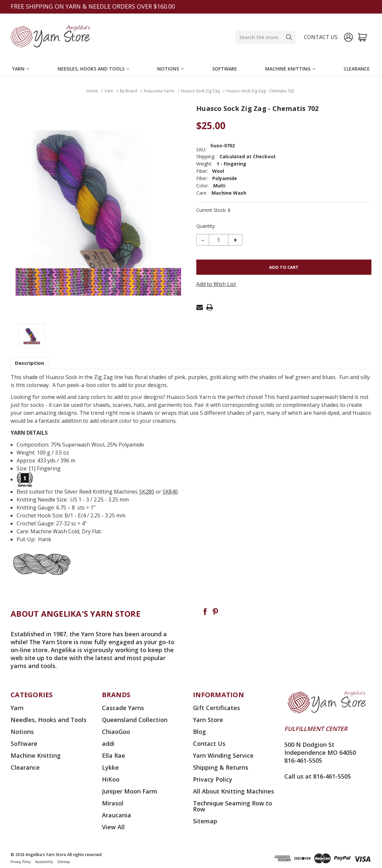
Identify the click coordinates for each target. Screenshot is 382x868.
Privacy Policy (213, 779)
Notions (170, 69)
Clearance (357, 69)
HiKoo (111, 779)
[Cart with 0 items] (363, 37)
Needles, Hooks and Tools (93, 69)
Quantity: (206, 226)
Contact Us (209, 744)
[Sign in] (348, 37)
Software (225, 69)
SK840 (170, 492)
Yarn (21, 69)
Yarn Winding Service (223, 755)
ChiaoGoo (116, 732)
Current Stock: (213, 210)
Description (29, 363)
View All (113, 827)
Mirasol (113, 803)
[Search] (289, 37)
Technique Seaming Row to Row (233, 806)
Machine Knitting (290, 69)
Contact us (321, 37)
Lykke (110, 767)
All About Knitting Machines (234, 791)
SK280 (147, 492)
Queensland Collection (135, 720)
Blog (199, 732)
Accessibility (44, 862)
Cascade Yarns (123, 708)
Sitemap (205, 821)
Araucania (117, 815)
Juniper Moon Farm (130, 791)
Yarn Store (208, 720)
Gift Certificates (216, 708)
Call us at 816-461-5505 (318, 776)
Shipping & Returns (221, 767)
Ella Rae (114, 755)
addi (108, 744)
